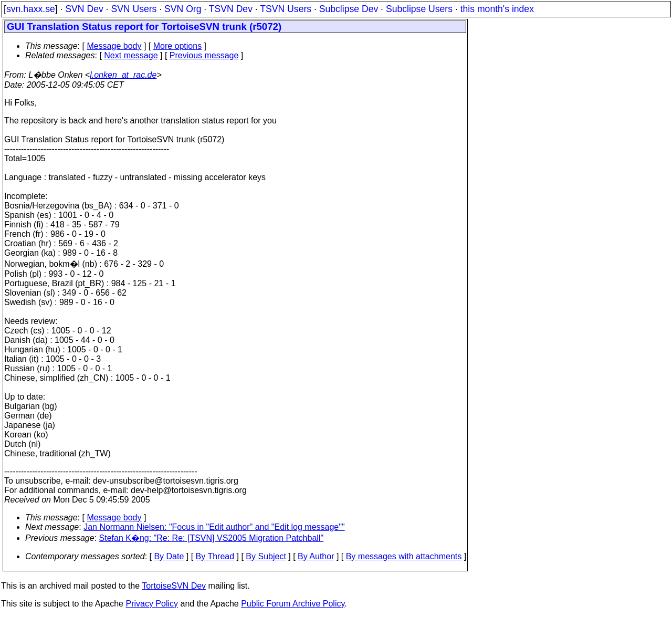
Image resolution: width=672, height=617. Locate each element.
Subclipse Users (419, 9)
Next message (131, 55)
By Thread (215, 556)
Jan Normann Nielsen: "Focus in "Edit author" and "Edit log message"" (214, 527)
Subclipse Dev (349, 9)
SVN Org (183, 9)
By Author (316, 556)
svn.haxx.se (31, 9)
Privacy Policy (152, 604)
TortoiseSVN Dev (174, 586)
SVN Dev (84, 9)
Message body (114, 46)
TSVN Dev (231, 9)
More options (178, 46)
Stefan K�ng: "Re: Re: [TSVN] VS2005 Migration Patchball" (212, 538)
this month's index (497, 9)
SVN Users (134, 9)
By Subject (266, 556)
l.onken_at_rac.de (123, 75)
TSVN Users (286, 9)
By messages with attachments (404, 556)
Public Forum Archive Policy (293, 604)
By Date (169, 556)
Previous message (204, 55)
